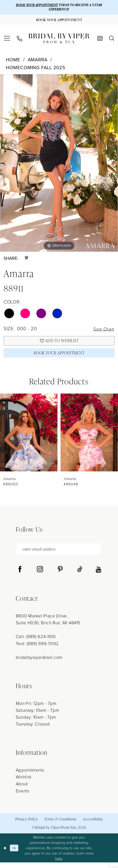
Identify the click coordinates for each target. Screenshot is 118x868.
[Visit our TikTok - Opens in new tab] (80, 575)
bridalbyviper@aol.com (39, 663)
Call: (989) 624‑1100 (36, 642)
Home (13, 61)
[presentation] (29, 437)
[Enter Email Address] (59, 554)
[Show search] (112, 40)
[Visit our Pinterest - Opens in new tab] (60, 575)
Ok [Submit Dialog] (16, 853)
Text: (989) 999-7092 (37, 649)
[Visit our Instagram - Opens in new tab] (40, 575)
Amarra (38, 61)
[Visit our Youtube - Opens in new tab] (99, 575)
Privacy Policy (27, 824)
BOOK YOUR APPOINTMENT (34, 5)
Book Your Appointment (59, 357)
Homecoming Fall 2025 (36, 69)
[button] (7, 40)
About (22, 789)
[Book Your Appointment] (59, 21)
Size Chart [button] (103, 330)
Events (23, 796)
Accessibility (93, 824)
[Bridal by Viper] (59, 40)
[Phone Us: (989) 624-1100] (19, 40)
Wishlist (24, 782)
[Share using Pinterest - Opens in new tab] (26, 260)
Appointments (30, 775)
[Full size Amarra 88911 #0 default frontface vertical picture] (59, 165)
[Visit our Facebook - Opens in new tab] (20, 575)
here (59, 864)
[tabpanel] (59, 165)
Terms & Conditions (61, 824)
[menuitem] (7, 40)
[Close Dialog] (5, 854)
